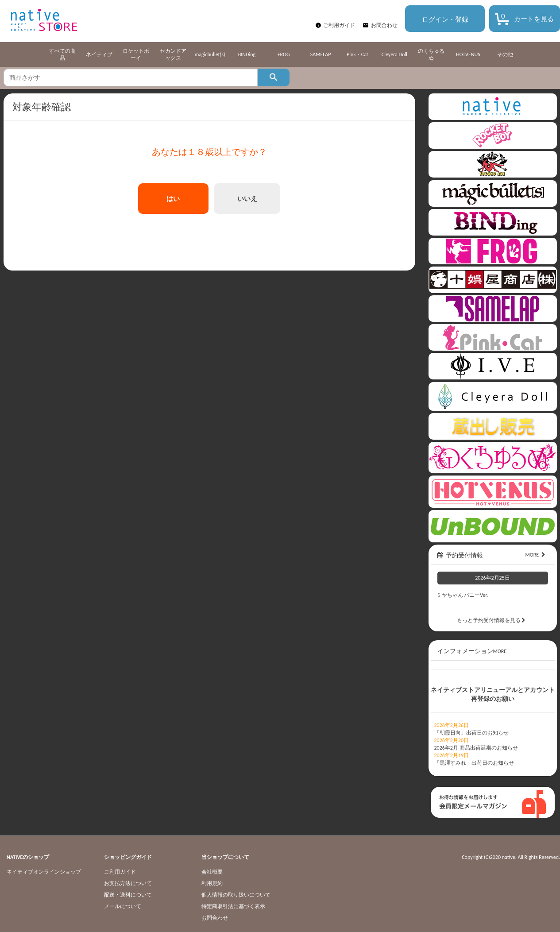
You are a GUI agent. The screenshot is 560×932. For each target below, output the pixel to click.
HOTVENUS (468, 54)
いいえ (247, 199)
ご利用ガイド (339, 25)
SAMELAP (321, 54)
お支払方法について (128, 883)
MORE (536, 555)
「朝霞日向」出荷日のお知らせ (471, 733)
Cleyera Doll (394, 54)
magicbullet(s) (210, 54)
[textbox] (131, 77)
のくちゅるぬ (431, 54)
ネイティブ (99, 54)
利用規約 (212, 883)
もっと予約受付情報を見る (493, 620)
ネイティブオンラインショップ (44, 872)
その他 (505, 54)
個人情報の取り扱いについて (236, 895)
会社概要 (212, 872)
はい (173, 199)
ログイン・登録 (445, 19)
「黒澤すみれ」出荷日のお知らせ (474, 763)
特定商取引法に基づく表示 (233, 906)
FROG (284, 54)
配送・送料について (128, 895)
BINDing (247, 54)
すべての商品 (62, 54)
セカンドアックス (173, 54)
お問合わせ (384, 25)
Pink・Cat (357, 54)
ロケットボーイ (136, 54)
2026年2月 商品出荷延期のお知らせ (476, 748)
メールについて (123, 906)
